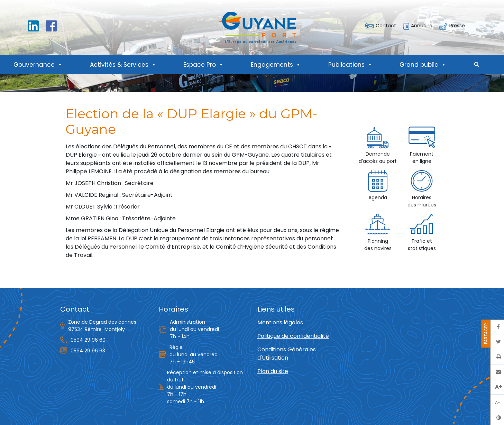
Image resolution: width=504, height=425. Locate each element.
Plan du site (273, 371)
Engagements (276, 65)
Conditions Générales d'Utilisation (287, 354)
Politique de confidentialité (293, 336)
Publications (350, 65)
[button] (477, 65)
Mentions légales (280, 322)
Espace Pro (204, 65)
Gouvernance (38, 65)
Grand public (423, 65)
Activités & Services (123, 65)
